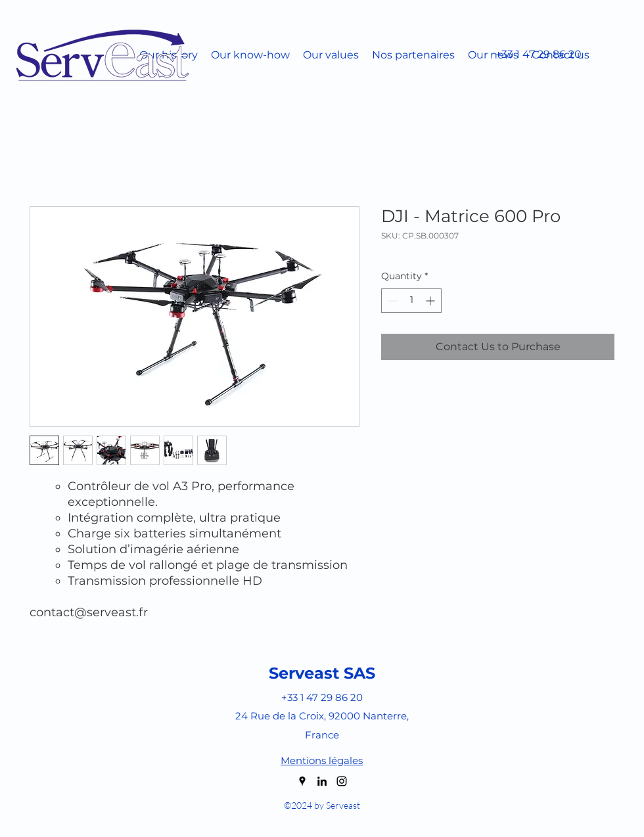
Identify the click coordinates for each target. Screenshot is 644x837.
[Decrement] (391, 301)
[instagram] (342, 781)
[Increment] (431, 301)
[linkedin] (322, 781)
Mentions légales (322, 760)
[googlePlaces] (302, 781)
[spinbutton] (411, 301)
